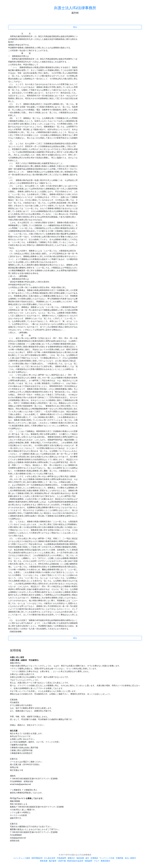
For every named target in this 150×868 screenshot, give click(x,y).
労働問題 (120, 858)
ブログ (96, 861)
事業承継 (44, 861)
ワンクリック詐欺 (107, 858)
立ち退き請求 (50, 858)
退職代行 (71, 858)
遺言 (87, 858)
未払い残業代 (130, 858)
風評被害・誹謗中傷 (57, 861)
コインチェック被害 (22, 858)
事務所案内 (105, 861)
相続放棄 (80, 858)
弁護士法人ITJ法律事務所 (75, 8)
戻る (75, 27)
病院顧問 (88, 861)
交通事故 (94, 858)
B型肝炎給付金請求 (75, 861)
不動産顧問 (61, 858)
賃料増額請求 (37, 858)
